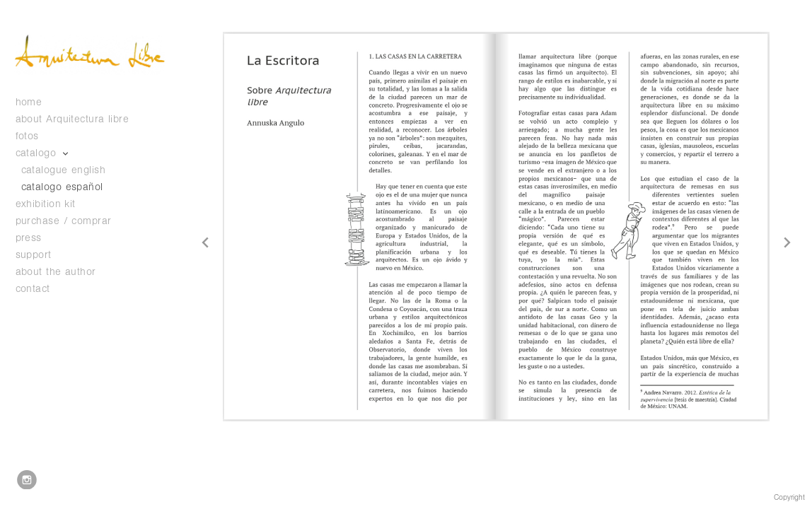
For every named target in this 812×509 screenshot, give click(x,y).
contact (33, 289)
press (29, 238)
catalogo (43, 153)
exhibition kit (46, 204)
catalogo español (62, 187)
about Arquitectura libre (72, 119)
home (29, 102)
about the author (56, 272)
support (41, 255)
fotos (35, 136)
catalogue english (64, 170)
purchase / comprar (64, 221)
